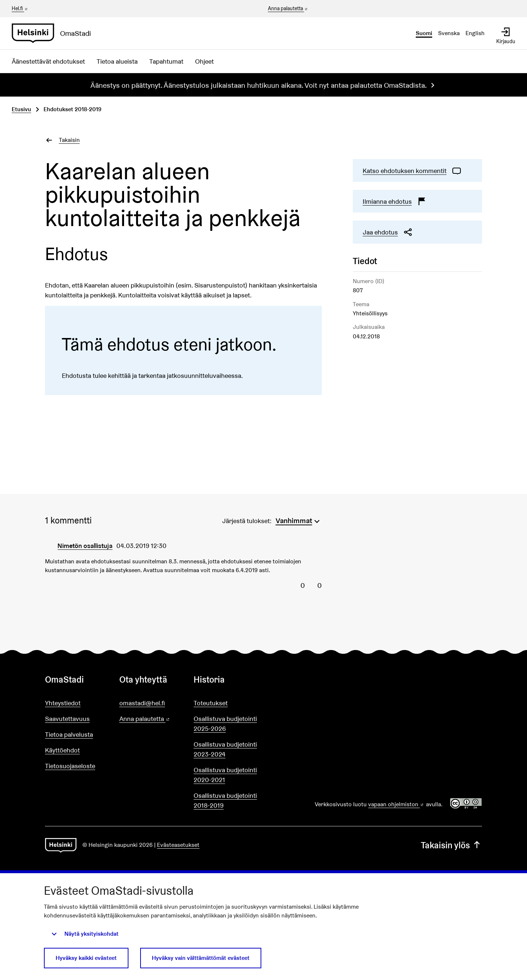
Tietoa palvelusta (69, 734)
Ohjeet (204, 61)
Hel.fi (20, 8)
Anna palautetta (288, 9)
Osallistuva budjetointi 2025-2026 (225, 724)
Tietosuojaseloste (70, 766)
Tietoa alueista (117, 61)
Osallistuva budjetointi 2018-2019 (225, 800)
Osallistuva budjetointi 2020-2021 (225, 775)
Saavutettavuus (67, 719)
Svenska (449, 33)
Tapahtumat (166, 61)
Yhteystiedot (63, 703)
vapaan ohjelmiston (396, 804)
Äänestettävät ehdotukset (48, 61)
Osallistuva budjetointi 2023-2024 (225, 749)
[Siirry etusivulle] (54, 33)
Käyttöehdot (62, 750)
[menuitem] (299, 520)
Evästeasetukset (178, 845)
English (475, 33)
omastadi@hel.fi (142, 703)
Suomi (424, 33)
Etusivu (21, 109)
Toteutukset (211, 703)
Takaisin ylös (451, 845)
